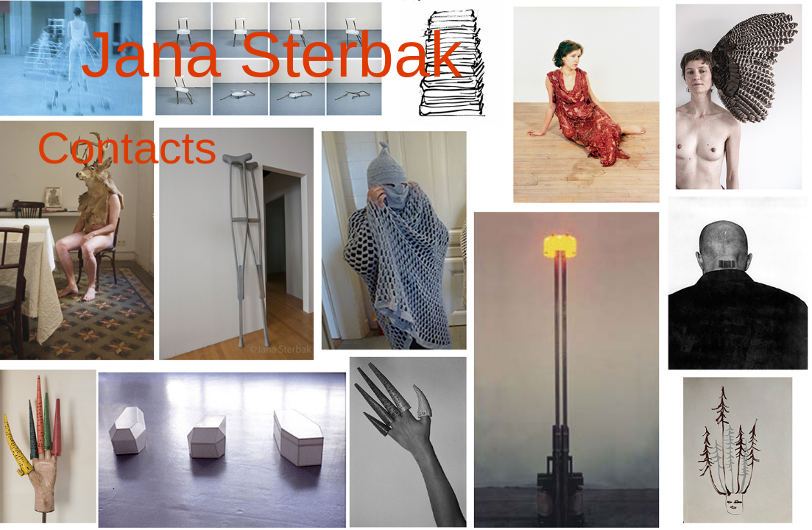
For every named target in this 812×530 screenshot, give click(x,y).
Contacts (127, 148)
